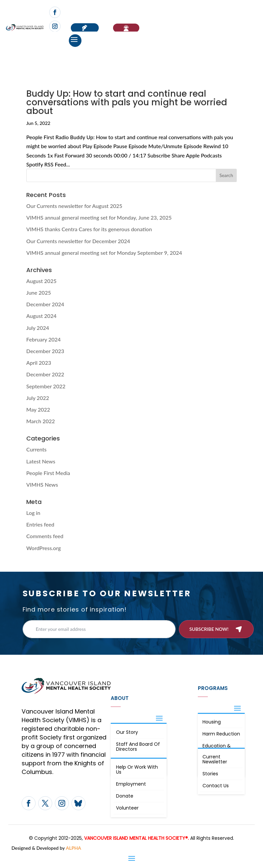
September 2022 (46, 386)
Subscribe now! (209, 629)
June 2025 (39, 292)
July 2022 (38, 398)
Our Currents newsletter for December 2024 (78, 241)
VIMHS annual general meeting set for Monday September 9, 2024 (104, 253)
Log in (33, 513)
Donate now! (85, 28)
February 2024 (44, 339)
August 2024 (41, 316)
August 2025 (41, 281)
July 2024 (38, 328)
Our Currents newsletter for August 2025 (74, 206)
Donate (125, 796)
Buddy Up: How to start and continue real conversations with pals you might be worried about (127, 102)
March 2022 (41, 421)
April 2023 (39, 363)
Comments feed (45, 536)
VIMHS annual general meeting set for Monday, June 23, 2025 (99, 217)
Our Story (127, 732)
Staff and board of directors (138, 747)
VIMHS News (42, 484)
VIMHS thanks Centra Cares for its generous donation (89, 229)
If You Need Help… (126, 28)
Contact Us (216, 786)
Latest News (41, 461)
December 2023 (45, 351)
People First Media (48, 473)
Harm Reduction (221, 734)
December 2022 (45, 374)
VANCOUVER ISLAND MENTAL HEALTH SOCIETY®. (136, 838)
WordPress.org (44, 548)
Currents (36, 449)
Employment (131, 784)
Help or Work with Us (137, 770)
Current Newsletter (215, 759)
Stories (210, 774)
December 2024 (45, 304)
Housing (212, 722)
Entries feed (40, 524)
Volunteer (127, 808)
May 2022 (38, 409)
